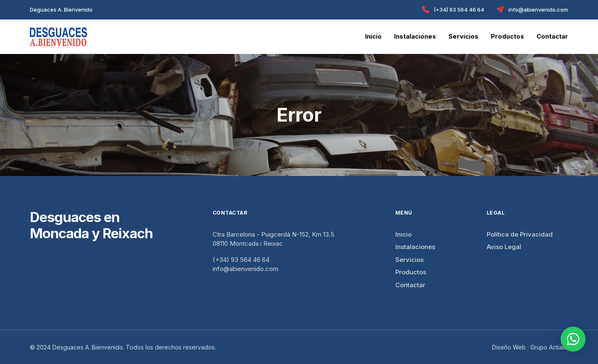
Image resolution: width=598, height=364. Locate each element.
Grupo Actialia (549, 347)
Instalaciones (415, 36)
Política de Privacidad (520, 234)
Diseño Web (509, 347)
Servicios (463, 36)
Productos (507, 36)
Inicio (373, 36)
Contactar (552, 36)
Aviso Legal (504, 247)
